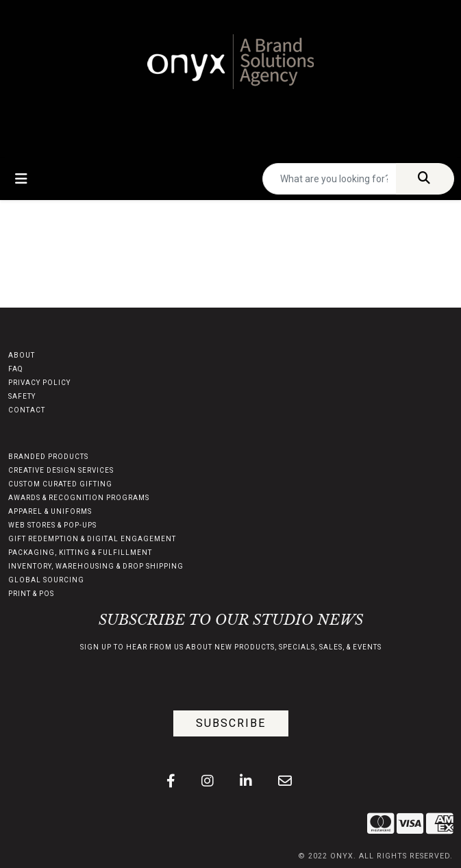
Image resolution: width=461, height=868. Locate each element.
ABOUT (22, 355)
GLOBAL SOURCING (46, 580)
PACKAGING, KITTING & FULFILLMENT (80, 553)
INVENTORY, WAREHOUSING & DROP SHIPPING (96, 566)
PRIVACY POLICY (39, 383)
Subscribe (231, 723)
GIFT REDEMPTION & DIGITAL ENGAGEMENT (92, 539)
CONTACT (27, 410)
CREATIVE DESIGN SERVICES (61, 470)
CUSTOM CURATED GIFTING (60, 484)
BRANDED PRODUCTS (48, 457)
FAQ (16, 369)
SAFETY (22, 396)
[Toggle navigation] (21, 179)
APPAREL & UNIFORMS (50, 511)
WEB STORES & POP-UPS (52, 525)
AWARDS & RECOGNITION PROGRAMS (79, 498)
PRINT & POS (31, 594)
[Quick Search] (329, 179)
